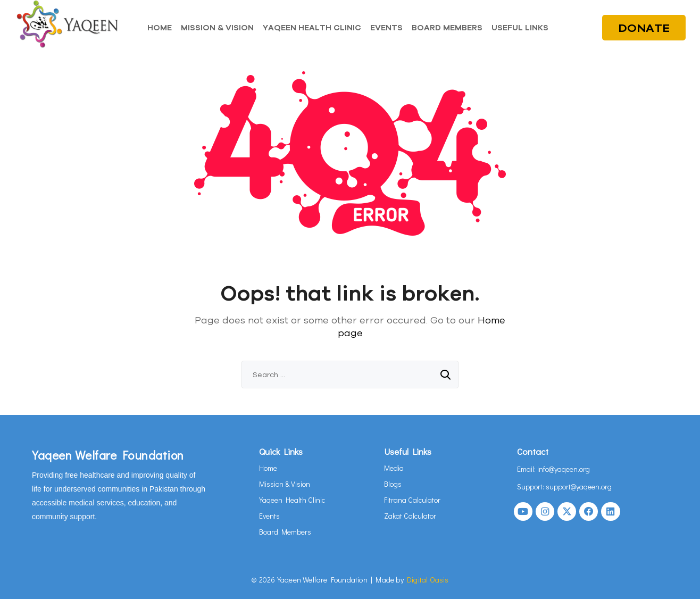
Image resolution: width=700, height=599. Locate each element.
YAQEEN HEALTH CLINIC (312, 27)
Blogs (393, 484)
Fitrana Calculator (412, 500)
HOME (160, 27)
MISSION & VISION (217, 27)
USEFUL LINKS (520, 27)
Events (269, 516)
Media (394, 468)
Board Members (285, 532)
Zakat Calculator (410, 516)
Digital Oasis (428, 580)
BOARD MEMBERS (447, 27)
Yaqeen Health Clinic (292, 500)
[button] (523, 27)
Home (268, 468)
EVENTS (386, 27)
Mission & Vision (285, 484)
